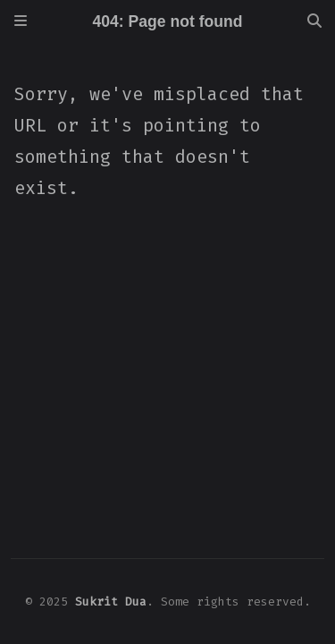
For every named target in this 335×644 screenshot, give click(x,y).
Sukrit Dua (111, 602)
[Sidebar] (21, 21)
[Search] (314, 21)
